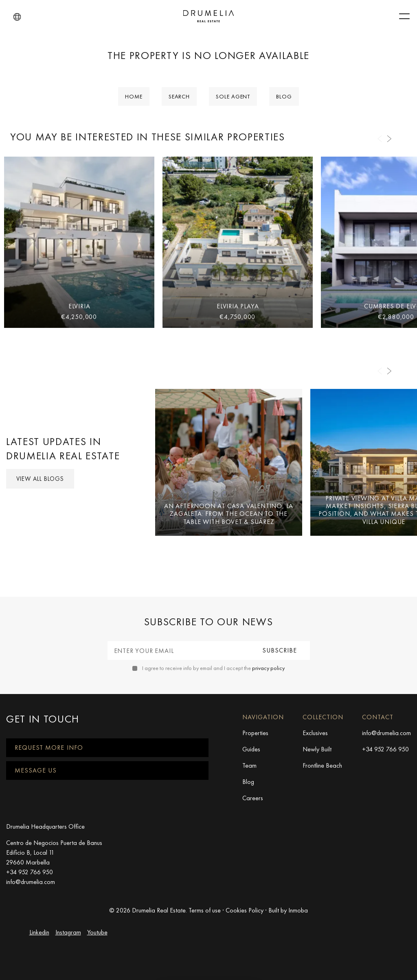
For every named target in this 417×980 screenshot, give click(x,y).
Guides (251, 749)
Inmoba (298, 910)
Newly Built (317, 749)
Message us (36, 770)
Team (249, 765)
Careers (253, 798)
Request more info (49, 748)
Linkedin (39, 932)
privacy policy (268, 668)
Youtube (97, 932)
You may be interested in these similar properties (148, 137)
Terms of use (205, 910)
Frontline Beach (322, 765)
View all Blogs (40, 479)
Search (179, 96)
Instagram (68, 932)
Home (134, 96)
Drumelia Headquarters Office (45, 826)
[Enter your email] (179, 650)
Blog (284, 96)
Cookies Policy (245, 910)
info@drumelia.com (386, 733)
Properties (255, 733)
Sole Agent (233, 96)
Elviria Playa (238, 306)
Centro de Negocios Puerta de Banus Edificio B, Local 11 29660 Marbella (54, 852)
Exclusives (315, 733)
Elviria (79, 306)
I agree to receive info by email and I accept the (213, 668)
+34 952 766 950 (385, 749)
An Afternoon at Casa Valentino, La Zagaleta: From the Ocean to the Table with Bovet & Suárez (229, 514)
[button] (17, 17)
